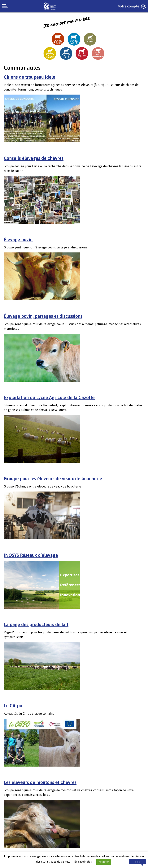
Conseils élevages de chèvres (34, 158)
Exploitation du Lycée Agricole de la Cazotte (49, 397)
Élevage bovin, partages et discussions (43, 316)
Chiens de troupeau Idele (30, 77)
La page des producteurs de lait (36, 624)
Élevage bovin (18, 240)
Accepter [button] (104, 862)
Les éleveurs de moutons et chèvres (40, 782)
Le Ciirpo (13, 706)
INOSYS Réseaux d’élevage (31, 555)
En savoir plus (83, 862)
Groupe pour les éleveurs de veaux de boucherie (53, 479)
